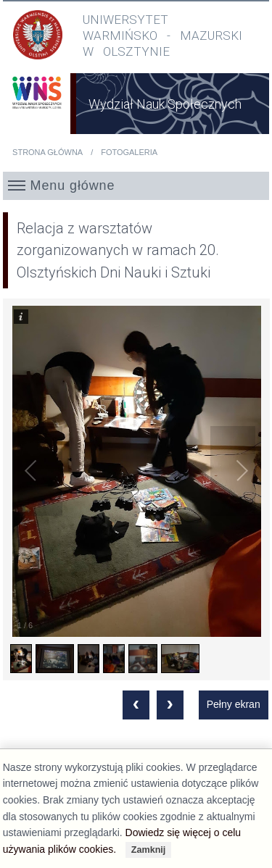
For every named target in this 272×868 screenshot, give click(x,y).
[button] (136, 185)
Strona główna (48, 152)
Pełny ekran (234, 704)
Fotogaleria (129, 152)
